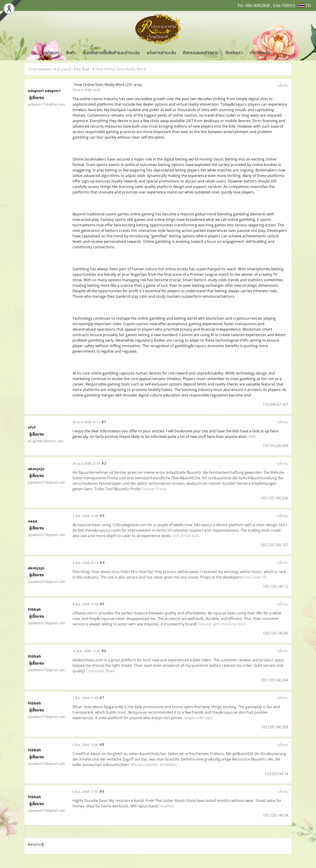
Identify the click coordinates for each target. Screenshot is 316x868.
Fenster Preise (154, 489)
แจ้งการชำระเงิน (161, 53)
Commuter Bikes (100, 671)
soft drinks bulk (186, 536)
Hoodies (166, 806)
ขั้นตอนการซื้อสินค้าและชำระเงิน (111, 53)
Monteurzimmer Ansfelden (154, 765)
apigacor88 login (198, 718)
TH (305, 5)
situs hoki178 (255, 577)
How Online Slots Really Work (121, 69)
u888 (251, 437)
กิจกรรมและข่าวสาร (201, 53)
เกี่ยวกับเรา (260, 53)
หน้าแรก (51, 53)
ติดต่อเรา (234, 53)
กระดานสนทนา (40, 69)
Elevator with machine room (222, 624)
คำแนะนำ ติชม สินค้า (74, 69)
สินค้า (71, 53)
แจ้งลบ (283, 85)
